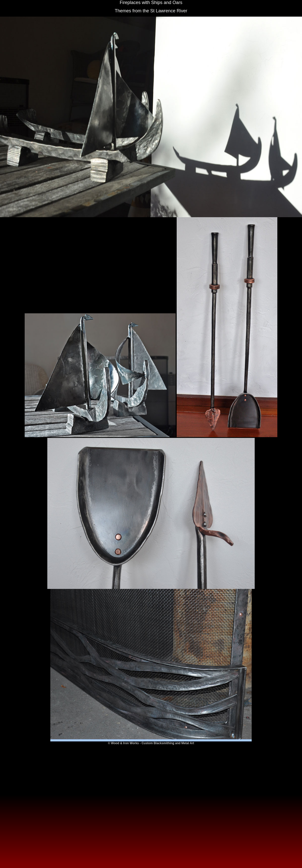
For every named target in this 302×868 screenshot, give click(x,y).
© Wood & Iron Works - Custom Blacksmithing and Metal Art (151, 743)
